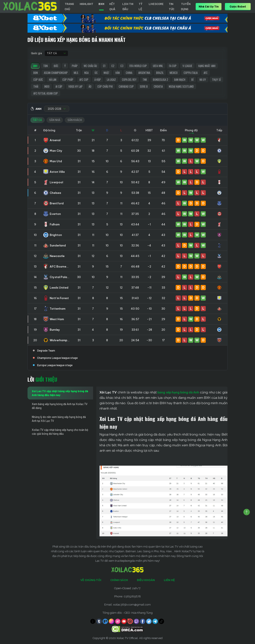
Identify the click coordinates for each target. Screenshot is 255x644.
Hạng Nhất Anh (207, 66)
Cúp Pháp (68, 80)
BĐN (36, 73)
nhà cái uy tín (209, 6)
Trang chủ (69, 6)
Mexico (174, 73)
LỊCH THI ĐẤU (128, 6)
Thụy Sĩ (216, 80)
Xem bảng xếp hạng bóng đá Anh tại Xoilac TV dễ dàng (60, 406)
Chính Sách (119, 580)
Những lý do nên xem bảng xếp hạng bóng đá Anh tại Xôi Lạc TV (59, 419)
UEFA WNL (158, 66)
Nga (86, 73)
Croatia (158, 86)
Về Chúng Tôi (91, 580)
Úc (96, 73)
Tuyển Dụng (186, 6)
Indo (47, 86)
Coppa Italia (191, 73)
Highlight (87, 4)
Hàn (118, 73)
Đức (56, 66)
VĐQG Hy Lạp (75, 86)
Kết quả (112, 6)
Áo (90, 86)
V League (187, 66)
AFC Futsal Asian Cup (46, 93)
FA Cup (173, 66)
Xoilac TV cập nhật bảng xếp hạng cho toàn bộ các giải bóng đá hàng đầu (60, 432)
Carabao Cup (126, 86)
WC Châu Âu (90, 66)
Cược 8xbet (238, 6)
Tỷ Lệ (141, 6)
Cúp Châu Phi (105, 86)
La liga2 (111, 80)
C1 (104, 66)
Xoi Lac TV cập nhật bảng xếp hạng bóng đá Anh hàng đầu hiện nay (60, 393)
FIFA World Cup (138, 66)
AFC (206, 73)
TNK (145, 80)
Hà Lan (53, 80)
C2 (113, 66)
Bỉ (192, 80)
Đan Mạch (180, 80)
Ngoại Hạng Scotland (181, 86)
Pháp (75, 66)
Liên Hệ (169, 580)
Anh (35, 66)
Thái (36, 86)
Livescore (156, 4)
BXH (101, 4)
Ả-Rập (98, 80)
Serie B (144, 86)
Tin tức (172, 6)
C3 (122, 66)
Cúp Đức (38, 80)
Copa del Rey (129, 80)
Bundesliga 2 (161, 80)
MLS (76, 73)
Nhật (107, 73)
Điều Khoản (146, 580)
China (129, 73)
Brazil (160, 73)
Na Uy (203, 80)
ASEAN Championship (56, 73)
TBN (45, 66)
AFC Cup (84, 80)
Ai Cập (59, 86)
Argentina (144, 73)
